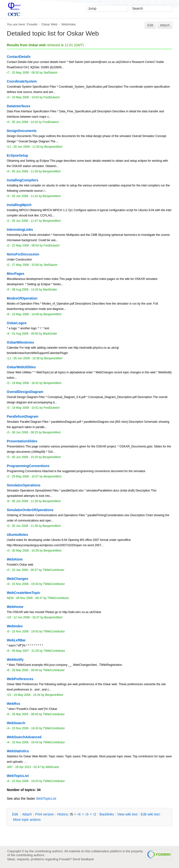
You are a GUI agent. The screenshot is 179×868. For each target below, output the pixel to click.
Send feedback (83, 859)
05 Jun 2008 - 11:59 (25, 171)
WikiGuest (52, 767)
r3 (87, 814)
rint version (45, 814)
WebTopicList (46, 799)
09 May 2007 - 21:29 (25, 651)
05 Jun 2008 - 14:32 (25, 122)
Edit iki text (150, 814)
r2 (95, 814)
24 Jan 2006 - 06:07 (25, 570)
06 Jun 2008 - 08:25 (25, 432)
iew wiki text (127, 814)
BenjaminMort (53, 147)
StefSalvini (50, 73)
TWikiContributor (54, 570)
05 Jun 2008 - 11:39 (25, 501)
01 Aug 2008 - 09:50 (25, 334)
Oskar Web (49, 24)
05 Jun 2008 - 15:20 (25, 457)
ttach (27, 814)
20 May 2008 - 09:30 (25, 73)
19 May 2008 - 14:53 (25, 97)
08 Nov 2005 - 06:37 (29, 598)
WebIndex (69, 24)
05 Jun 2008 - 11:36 (25, 526)
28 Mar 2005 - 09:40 (25, 670)
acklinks (107, 814)
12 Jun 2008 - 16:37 (27, 617)
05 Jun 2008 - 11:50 (27, 147)
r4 (79, 814)
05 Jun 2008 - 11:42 (25, 196)
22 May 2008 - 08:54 (25, 246)
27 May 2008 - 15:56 (25, 265)
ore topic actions (27, 820)
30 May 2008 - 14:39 (25, 551)
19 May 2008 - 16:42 (25, 383)
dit (16, 814)
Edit (150, 25)
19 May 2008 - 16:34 (27, 695)
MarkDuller (50, 290)
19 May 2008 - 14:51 (25, 408)
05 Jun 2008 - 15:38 (27, 358)
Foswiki (32, 24)
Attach (165, 25)
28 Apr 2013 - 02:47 (28, 767)
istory (63, 814)
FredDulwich (52, 97)
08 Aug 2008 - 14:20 (25, 290)
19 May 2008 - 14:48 (25, 314)
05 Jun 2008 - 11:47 (25, 221)
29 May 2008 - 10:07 (25, 476)
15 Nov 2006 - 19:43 (25, 584)
